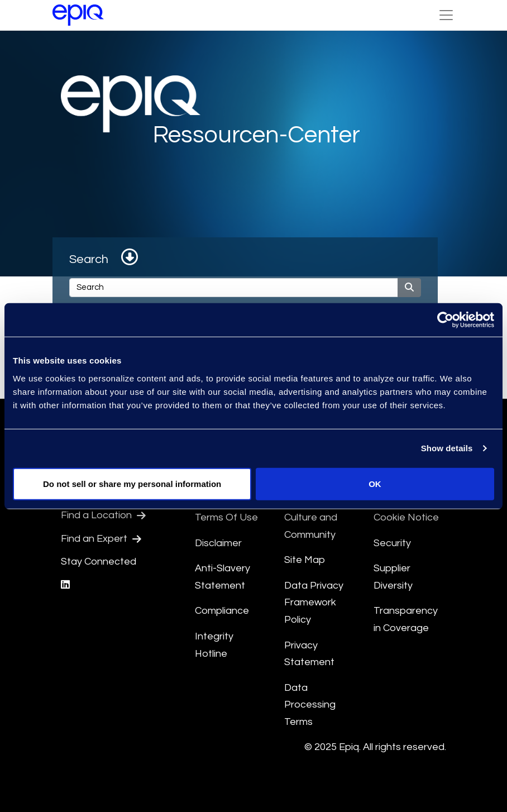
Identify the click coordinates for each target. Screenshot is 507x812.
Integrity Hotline (214, 645)
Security (392, 543)
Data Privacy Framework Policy (314, 603)
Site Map (305, 560)
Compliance (222, 611)
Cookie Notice (406, 517)
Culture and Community (311, 526)
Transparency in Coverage (406, 619)
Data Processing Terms (310, 705)
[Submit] (409, 288)
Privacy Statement (309, 654)
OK (375, 483)
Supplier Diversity (393, 577)
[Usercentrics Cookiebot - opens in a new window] (445, 320)
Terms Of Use (226, 517)
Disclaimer (218, 543)
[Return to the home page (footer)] (78, 15)
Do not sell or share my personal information (132, 483)
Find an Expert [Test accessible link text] (101, 539)
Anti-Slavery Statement (223, 577)
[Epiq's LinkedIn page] (65, 585)
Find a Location (103, 515)
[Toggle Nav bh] (446, 15)
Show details (447, 448)
